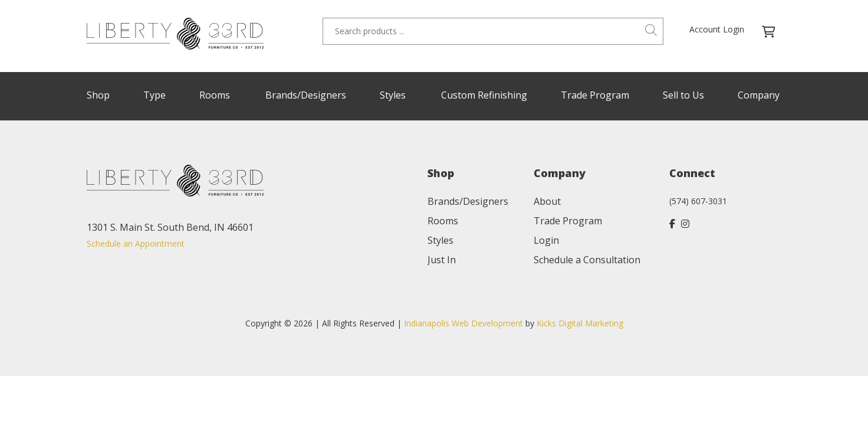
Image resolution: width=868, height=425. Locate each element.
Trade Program (595, 95)
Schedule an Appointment (136, 243)
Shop (98, 95)
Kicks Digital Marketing (580, 323)
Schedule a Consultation (587, 260)
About (547, 201)
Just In (442, 260)
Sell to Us (683, 95)
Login (546, 240)
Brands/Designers (306, 95)
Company (759, 95)
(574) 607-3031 (698, 201)
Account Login (717, 29)
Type (154, 95)
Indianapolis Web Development (463, 323)
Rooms (215, 95)
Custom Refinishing (484, 95)
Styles (393, 95)
